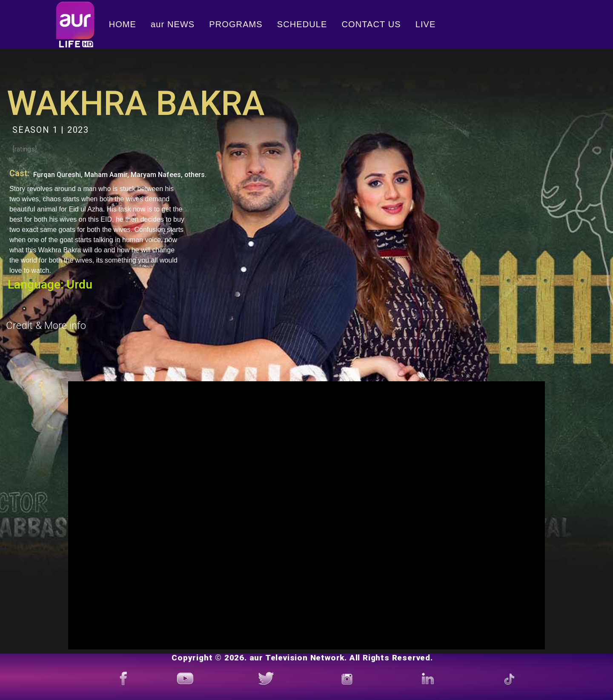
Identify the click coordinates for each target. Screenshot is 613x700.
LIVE (426, 24)
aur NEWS (173, 24)
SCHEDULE (302, 24)
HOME (123, 24)
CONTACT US (371, 24)
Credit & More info (46, 326)
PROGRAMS (236, 24)
